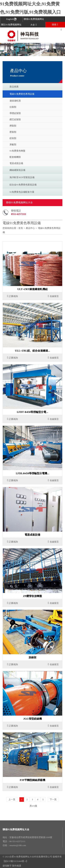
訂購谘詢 (13, 296)
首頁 (21, 228)
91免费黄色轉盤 (17, 151)
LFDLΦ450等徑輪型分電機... (32, 473)
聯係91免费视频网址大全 (16, 830)
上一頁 (12, 799)
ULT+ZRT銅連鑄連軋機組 (32, 289)
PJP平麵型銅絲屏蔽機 (32, 780)
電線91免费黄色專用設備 (22, 94)
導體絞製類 (15, 113)
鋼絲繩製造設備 (17, 170)
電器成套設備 (16, 163)
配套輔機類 (15, 157)
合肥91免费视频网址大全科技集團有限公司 (31, 857)
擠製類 (13, 126)
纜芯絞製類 (15, 119)
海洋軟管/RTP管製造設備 (22, 177)
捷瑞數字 (7, 866)
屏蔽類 (13, 144)
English (11, 19)
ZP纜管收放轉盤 (32, 596)
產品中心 (30, 228)
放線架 (32, 657)
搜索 (55, 25)
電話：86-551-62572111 (14, 841)
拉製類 (13, 107)
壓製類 (13, 132)
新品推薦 (14, 87)
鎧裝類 (13, 138)
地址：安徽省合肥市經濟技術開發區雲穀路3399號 (27, 837)
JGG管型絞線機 (32, 719)
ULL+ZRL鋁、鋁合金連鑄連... (32, 351)
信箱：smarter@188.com (14, 845)
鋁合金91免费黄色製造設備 (23, 185)
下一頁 (53, 799)
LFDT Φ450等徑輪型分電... (32, 412)
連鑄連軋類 (15, 101)
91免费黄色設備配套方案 (22, 192)
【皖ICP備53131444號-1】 (15, 861)
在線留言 (53, 296)
